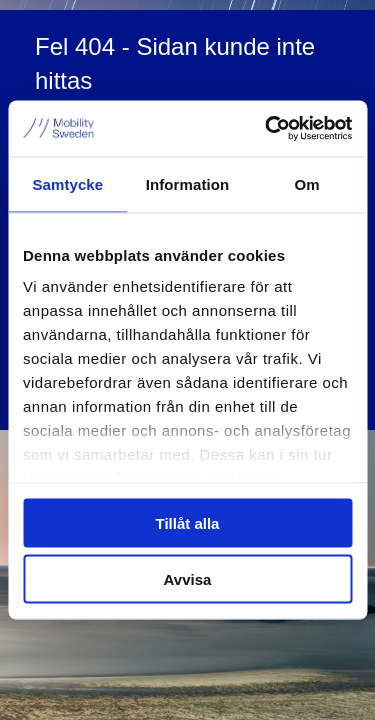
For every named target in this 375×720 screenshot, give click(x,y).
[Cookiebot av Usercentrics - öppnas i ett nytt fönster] (267, 129)
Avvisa (188, 579)
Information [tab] (188, 183)
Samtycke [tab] (67, 183)
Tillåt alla (188, 522)
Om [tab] (307, 183)
